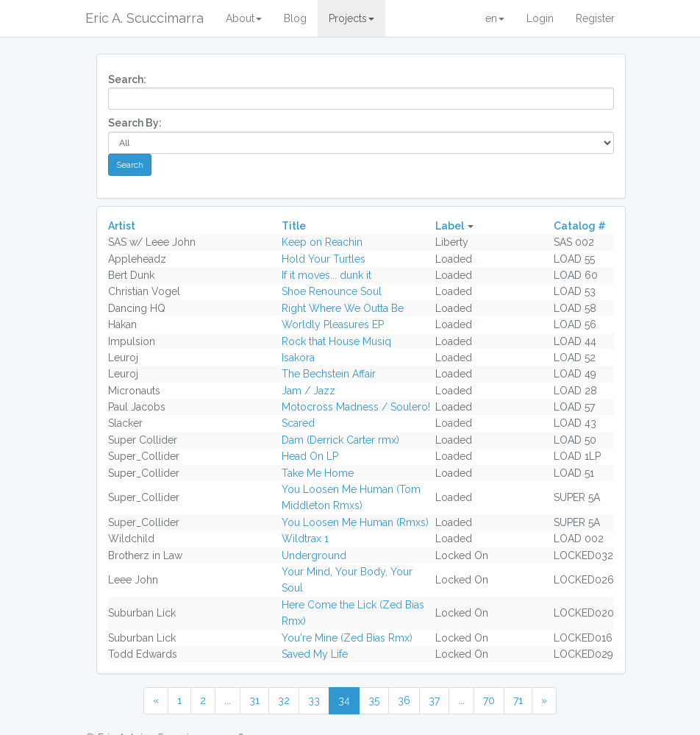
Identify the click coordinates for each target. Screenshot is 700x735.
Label (450, 226)
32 (284, 700)
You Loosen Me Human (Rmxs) (355, 522)
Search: (127, 79)
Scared (298, 423)
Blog (295, 18)
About (244, 18)
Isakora (298, 358)
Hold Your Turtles (324, 259)
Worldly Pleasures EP (333, 324)
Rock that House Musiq (336, 341)
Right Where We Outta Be (343, 308)
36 (404, 700)
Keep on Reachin (322, 242)
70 (489, 700)
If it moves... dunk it (326, 275)
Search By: (135, 123)
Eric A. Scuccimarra (144, 18)
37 (434, 700)
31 (254, 700)
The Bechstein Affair (329, 374)
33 (314, 700)
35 (374, 700)
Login (540, 18)
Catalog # (580, 226)
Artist (122, 226)
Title (294, 226)
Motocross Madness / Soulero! (356, 407)
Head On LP (310, 456)
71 (518, 700)
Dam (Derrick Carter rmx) (340, 440)
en (495, 18)
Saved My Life (315, 654)
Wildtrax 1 (305, 539)
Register (595, 18)
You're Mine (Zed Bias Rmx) (347, 638)
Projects (351, 18)
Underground (314, 555)
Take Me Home (318, 473)
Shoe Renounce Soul (332, 291)
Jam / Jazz (308, 391)
